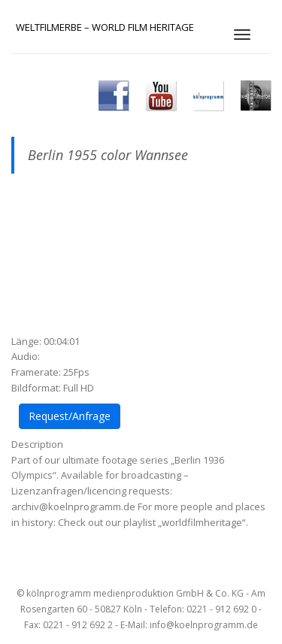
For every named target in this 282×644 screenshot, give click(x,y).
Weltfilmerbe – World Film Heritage (105, 27)
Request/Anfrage (70, 416)
